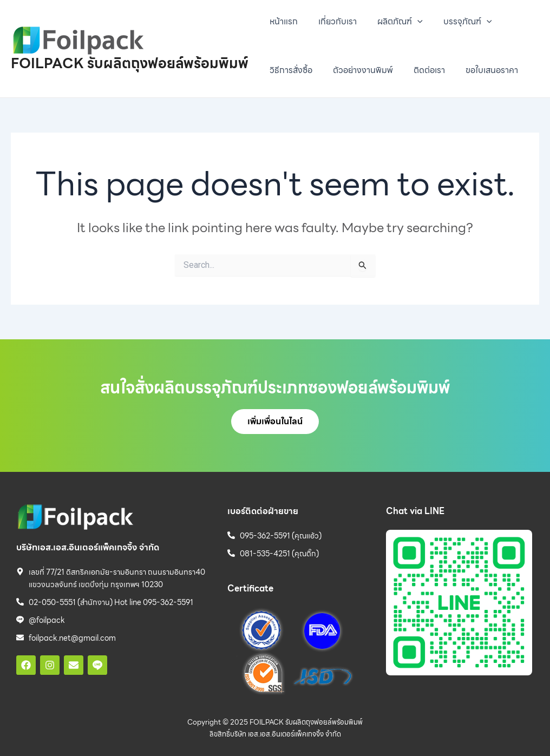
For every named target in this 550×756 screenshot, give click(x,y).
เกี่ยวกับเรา (333, 21)
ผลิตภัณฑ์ (392, 22)
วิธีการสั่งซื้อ (289, 70)
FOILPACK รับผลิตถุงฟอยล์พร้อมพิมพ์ (130, 63)
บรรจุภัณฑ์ (456, 22)
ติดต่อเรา (421, 70)
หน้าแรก (282, 21)
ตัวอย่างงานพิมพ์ (358, 70)
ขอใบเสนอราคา (480, 70)
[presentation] (409, 22)
